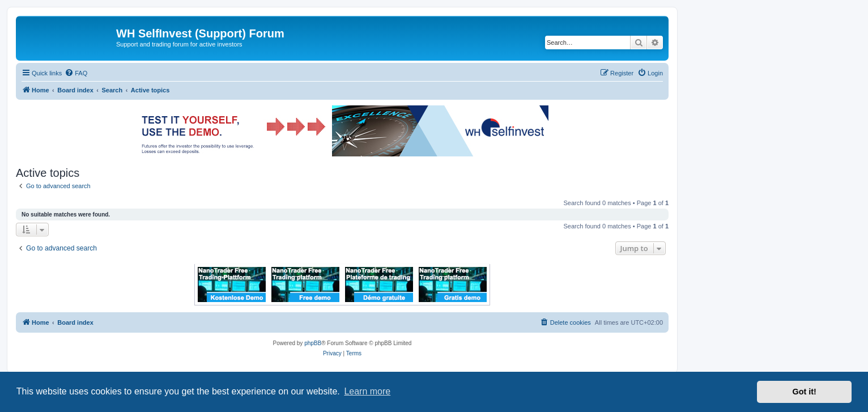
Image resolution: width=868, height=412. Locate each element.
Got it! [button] (805, 392)
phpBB (313, 343)
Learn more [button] (367, 391)
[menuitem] (76, 73)
